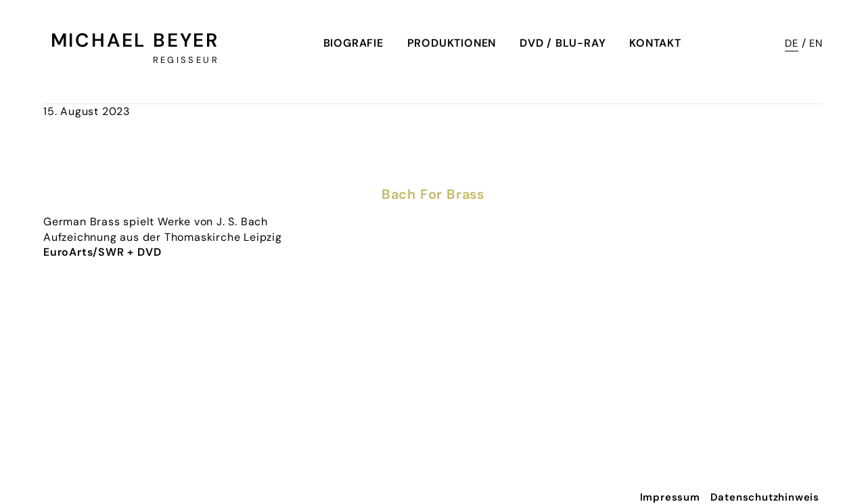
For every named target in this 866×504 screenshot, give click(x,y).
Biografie (354, 43)
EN (816, 43)
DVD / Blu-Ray (563, 43)
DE (792, 43)
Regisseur (186, 60)
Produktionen (452, 43)
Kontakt (655, 43)
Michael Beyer (135, 40)
